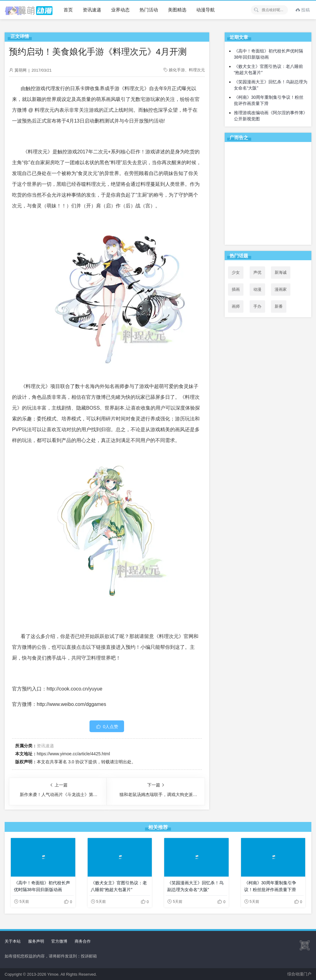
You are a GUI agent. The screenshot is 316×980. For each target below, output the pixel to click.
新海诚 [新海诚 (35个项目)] (281, 272)
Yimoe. (53, 974)
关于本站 (13, 941)
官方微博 (59, 941)
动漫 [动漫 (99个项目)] (257, 289)
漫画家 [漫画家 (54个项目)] (281, 289)
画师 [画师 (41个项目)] (236, 306)
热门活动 (149, 10)
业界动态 (120, 10)
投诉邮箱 (89, 956)
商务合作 (83, 941)
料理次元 (197, 70)
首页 (68, 10)
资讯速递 (92, 10)
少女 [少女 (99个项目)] (236, 272)
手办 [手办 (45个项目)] (257, 306)
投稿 (303, 10)
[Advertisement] (268, 194)
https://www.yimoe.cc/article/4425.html (73, 754)
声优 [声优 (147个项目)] (257, 272)
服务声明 (36, 941)
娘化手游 (177, 70)
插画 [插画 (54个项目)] (236, 289)
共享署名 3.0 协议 (67, 762)
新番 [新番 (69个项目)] (279, 306)
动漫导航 (206, 10)
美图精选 (177, 10)
